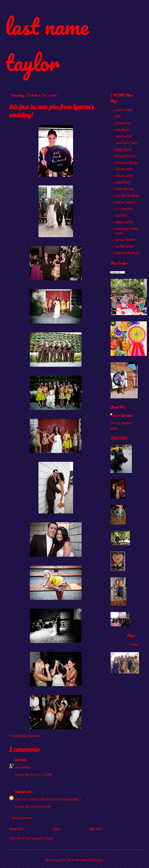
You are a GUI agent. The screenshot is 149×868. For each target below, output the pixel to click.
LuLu (17, 760)
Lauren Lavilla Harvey (127, 253)
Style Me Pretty (124, 169)
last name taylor (47, 44)
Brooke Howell (123, 150)
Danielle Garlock (124, 247)
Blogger (99, 860)
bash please (122, 130)
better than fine (125, 189)
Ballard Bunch (123, 183)
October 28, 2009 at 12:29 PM (33, 775)
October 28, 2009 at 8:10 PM (32, 807)
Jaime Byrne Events (126, 143)
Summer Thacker (125, 240)
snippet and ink (124, 222)
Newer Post (16, 829)
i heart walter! (124, 137)
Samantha (121, 216)
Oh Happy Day (123, 123)
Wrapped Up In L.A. (126, 156)
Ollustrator (73, 860)
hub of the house (123, 416)
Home (56, 829)
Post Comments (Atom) (39, 839)
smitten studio (124, 110)
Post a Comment (22, 818)
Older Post (96, 829)
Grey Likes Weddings (127, 196)
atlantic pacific (124, 176)
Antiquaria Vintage (126, 163)
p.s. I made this (124, 209)
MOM (118, 117)
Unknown (20, 792)
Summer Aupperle (125, 202)
